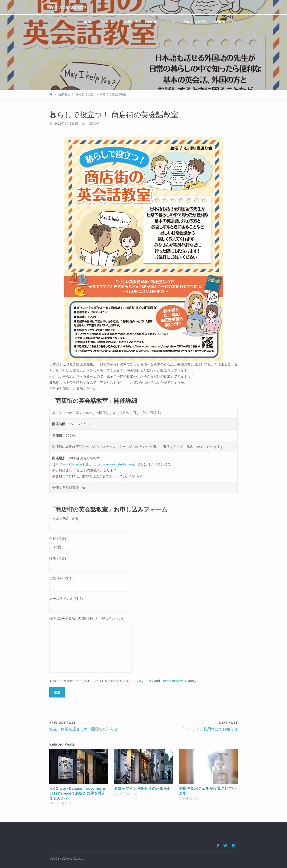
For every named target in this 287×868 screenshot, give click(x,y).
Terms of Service (174, 681)
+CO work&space (68, 8)
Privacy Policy (143, 681)
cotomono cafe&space (116, 464)
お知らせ (64, 94)
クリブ (156, 464)
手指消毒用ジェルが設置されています (207, 791)
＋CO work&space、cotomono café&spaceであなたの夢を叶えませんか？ (77, 793)
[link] (233, 22)
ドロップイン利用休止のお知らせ (142, 788)
